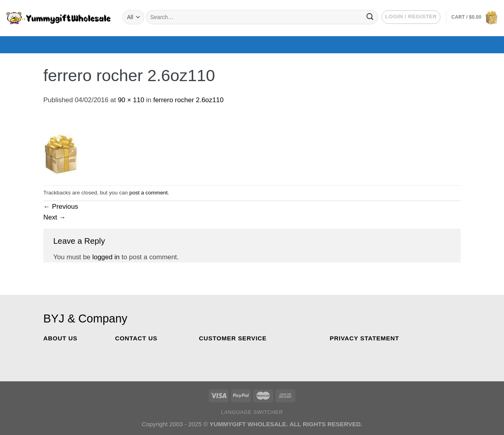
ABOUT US (60, 338)
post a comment (148, 193)
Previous (61, 207)
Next (54, 217)
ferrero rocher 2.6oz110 (188, 100)
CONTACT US (136, 338)
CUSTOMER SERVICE (233, 338)
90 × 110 (131, 100)
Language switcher (252, 412)
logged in (106, 257)
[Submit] (370, 17)
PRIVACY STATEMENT (365, 338)
